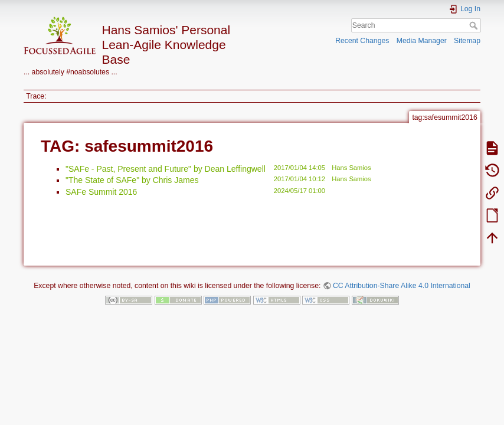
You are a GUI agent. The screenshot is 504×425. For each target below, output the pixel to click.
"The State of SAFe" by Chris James (132, 180)
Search (475, 25)
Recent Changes (362, 41)
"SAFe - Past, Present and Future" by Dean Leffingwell (166, 169)
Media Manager (422, 41)
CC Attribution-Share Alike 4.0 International (402, 286)
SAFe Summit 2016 (101, 192)
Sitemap (467, 41)
